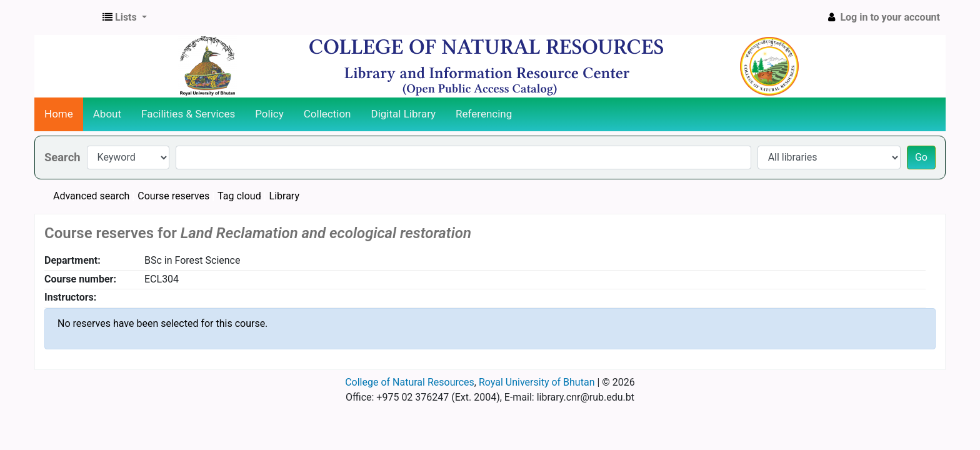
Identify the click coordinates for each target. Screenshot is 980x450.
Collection (327, 114)
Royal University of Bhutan (537, 382)
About (107, 114)
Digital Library (404, 114)
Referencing (484, 114)
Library (284, 196)
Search (62, 157)
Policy (269, 114)
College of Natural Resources (410, 382)
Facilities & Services (188, 114)
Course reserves (173, 196)
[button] (125, 17)
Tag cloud (239, 196)
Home (59, 114)
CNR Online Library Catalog (66, 17)
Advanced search (91, 196)
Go (921, 157)
